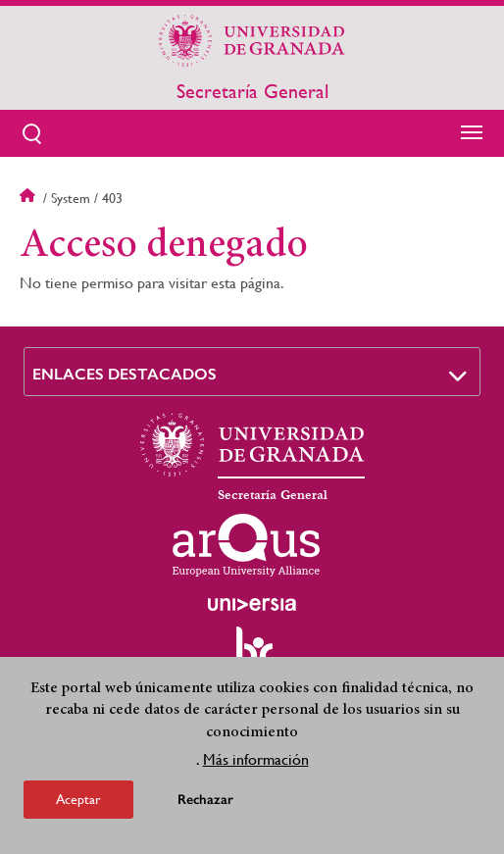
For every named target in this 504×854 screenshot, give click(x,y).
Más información (256, 764)
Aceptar (78, 804)
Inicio (29, 198)
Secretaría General (252, 92)
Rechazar (205, 804)
